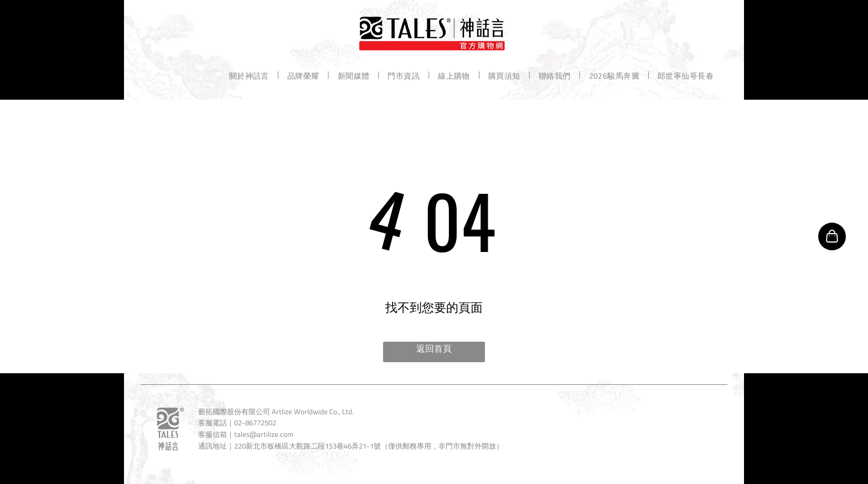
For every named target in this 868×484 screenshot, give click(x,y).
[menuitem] (250, 75)
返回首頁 (434, 348)
